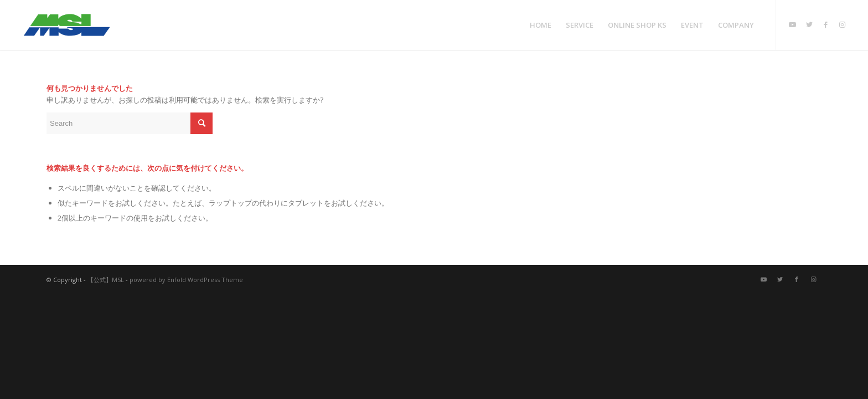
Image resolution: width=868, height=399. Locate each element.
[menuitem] (541, 25)
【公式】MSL (106, 280)
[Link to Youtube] (793, 24)
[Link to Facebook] (826, 24)
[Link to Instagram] (843, 24)
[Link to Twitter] (809, 24)
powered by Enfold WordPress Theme (186, 280)
